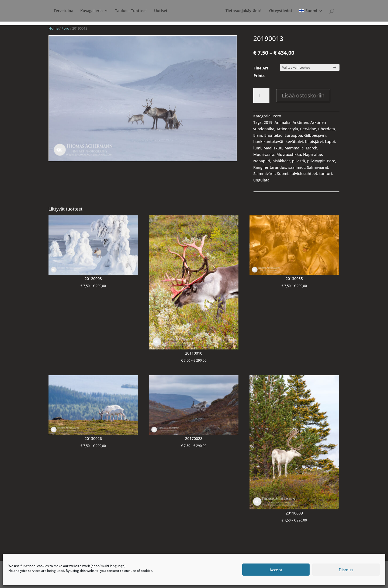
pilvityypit (316, 161)
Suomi (283, 174)
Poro (65, 28)
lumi (257, 148)
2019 (268, 122)
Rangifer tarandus (270, 167)
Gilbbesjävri (315, 135)
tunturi (326, 174)
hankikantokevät (268, 141)
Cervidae (308, 129)
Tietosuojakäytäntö (261, 11)
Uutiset (156, 11)
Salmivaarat (318, 167)
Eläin (258, 135)
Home (53, 28)
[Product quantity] (261, 96)
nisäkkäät (281, 161)
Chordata (327, 129)
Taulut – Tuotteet (126, 11)
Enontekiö (273, 135)
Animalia (283, 122)
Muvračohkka (289, 154)
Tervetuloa (59, 11)
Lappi (330, 141)
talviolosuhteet (304, 174)
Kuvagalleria (87, 11)
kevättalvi (294, 141)
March (312, 148)
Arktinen (300, 122)
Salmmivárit (264, 174)
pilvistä (299, 161)
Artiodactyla (287, 129)
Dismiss (346, 570)
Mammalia (294, 148)
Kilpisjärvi (314, 141)
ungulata (261, 180)
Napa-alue (313, 154)
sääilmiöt (297, 167)
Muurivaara (264, 154)
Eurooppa (293, 135)
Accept (276, 570)
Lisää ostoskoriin (303, 95)
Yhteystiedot (297, 11)
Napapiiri (262, 161)
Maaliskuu (273, 148)
